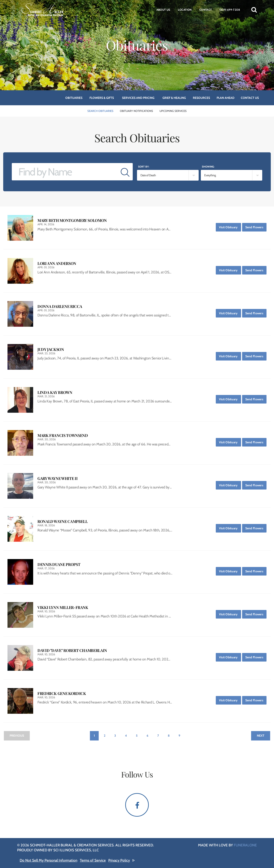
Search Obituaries (100, 111)
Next (261, 736)
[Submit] (125, 172)
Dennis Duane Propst (59, 565)
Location (185, 10)
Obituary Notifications (136, 111)
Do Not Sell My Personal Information (48, 860)
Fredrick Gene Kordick (62, 694)
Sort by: (144, 167)
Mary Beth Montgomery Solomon (72, 220)
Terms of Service (93, 860)
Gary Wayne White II (57, 479)
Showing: (208, 167)
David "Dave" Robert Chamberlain (72, 651)
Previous (17, 736)
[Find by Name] (65, 172)
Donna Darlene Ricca (60, 306)
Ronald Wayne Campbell (63, 522)
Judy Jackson (51, 349)
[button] (254, 10)
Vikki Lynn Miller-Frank (63, 608)
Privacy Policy (119, 860)
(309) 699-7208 (230, 10)
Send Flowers (256, 226)
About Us (163, 10)
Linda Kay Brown (55, 392)
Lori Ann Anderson (57, 263)
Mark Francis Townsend (63, 435)
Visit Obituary (230, 226)
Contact (206, 10)
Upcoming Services (173, 111)
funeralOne (245, 845)
